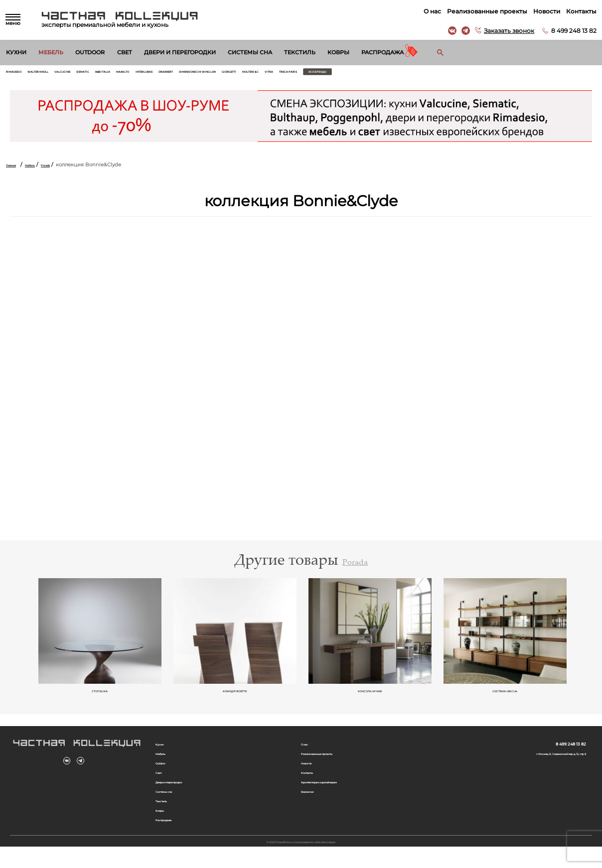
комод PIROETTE (235, 698)
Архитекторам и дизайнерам (340, 796)
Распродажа (382, 52)
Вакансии (314, 806)
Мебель (51, 52)
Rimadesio (21, 74)
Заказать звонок (505, 31)
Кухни (16, 52)
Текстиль (300, 52)
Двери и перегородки (180, 52)
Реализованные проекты (483, 11)
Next (580, 643)
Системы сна (250, 52)
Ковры (338, 52)
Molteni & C (424, 74)
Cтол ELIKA (100, 698)
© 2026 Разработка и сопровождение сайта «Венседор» (301, 862)
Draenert (274, 74)
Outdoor (90, 52)
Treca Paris (484, 74)
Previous (22, 643)
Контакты (577, 11)
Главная (16, 170)
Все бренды (534, 74)
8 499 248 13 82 (569, 31)
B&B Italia (168, 74)
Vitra (454, 74)
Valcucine (103, 74)
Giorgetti (387, 74)
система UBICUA (505, 698)
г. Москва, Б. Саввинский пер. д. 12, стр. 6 (532, 763)
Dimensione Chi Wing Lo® (331, 74)
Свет (125, 52)
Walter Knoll (62, 74)
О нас (428, 11)
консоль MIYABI (371, 698)
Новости (542, 11)
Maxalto (201, 74)
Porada (71, 170)
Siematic (136, 74)
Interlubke (237, 74)
